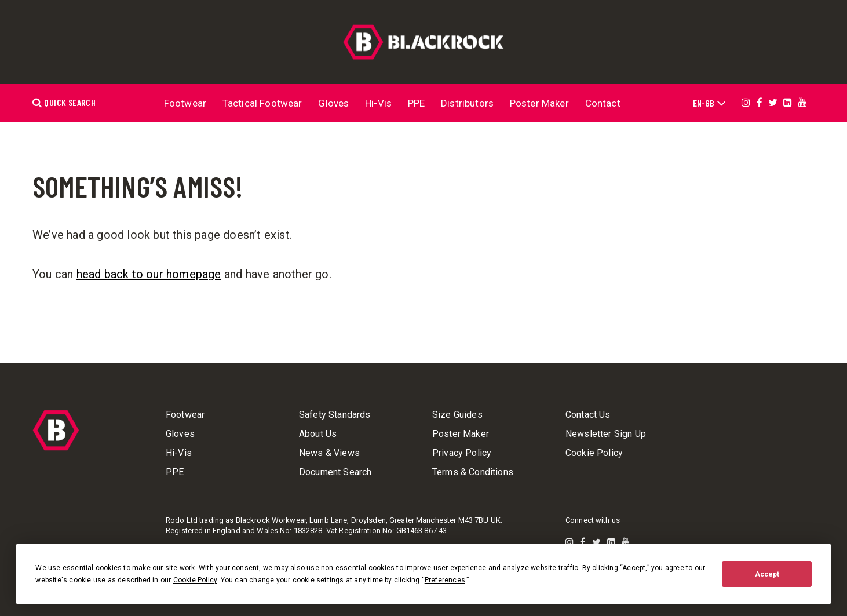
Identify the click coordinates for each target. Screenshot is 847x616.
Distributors (467, 103)
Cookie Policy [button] (195, 580)
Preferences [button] (445, 580)
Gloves (333, 103)
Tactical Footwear (262, 103)
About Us (318, 434)
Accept (767, 574)
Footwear (185, 103)
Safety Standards (335, 415)
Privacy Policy (462, 453)
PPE (417, 103)
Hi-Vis (378, 103)
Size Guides (457, 415)
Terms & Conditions (473, 472)
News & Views (329, 453)
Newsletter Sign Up (606, 434)
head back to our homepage (149, 274)
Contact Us (588, 415)
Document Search (335, 472)
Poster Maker (539, 103)
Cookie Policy (594, 453)
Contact (603, 103)
